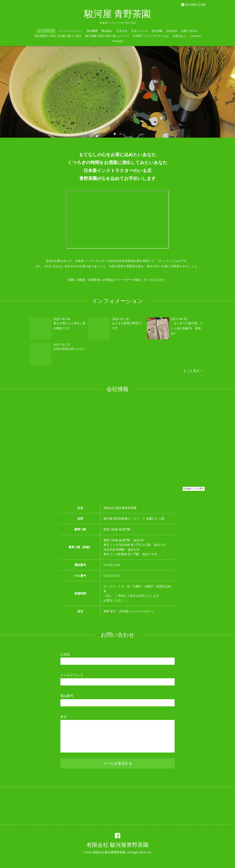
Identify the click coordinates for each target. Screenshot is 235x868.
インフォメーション (70, 31)
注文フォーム (139, 31)
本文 (64, 717)
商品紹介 (107, 31)
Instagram (118, 41)
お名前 (66, 654)
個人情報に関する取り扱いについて (107, 36)
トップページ (46, 31)
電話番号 (67, 696)
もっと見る (193, 371)
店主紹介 (172, 31)
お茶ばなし (179, 36)
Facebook (196, 36)
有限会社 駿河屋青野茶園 (117, 845)
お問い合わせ (189, 31)
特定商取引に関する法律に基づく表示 (58, 36)
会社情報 (157, 31)
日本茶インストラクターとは (151, 36)
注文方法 (122, 31)
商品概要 (92, 31)
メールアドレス (73, 675)
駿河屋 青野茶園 (118, 14)
